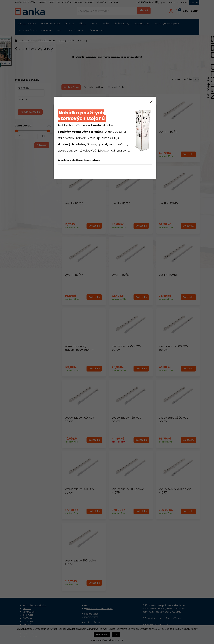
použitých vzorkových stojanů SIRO (82, 132)
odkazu (96, 160)
